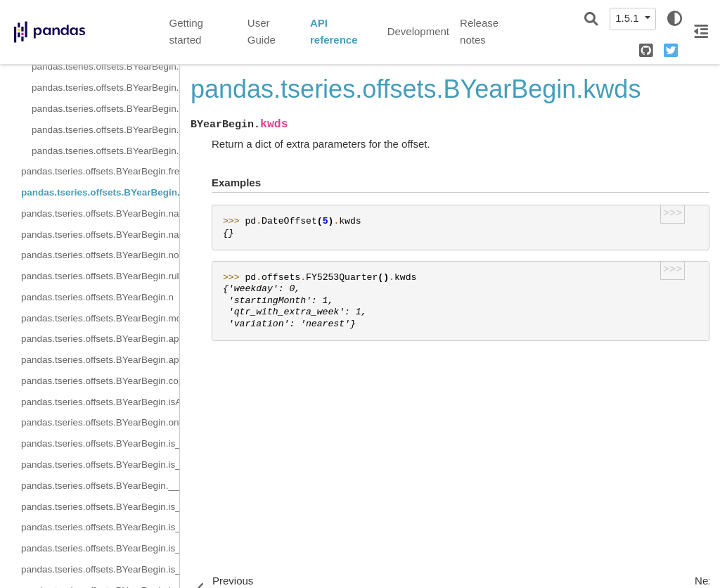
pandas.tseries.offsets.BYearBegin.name (100, 213)
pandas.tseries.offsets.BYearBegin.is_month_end (100, 527)
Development (418, 31)
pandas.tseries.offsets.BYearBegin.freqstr (100, 171)
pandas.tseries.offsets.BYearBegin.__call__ (100, 486)
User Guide (262, 32)
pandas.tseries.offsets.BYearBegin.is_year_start (105, 109)
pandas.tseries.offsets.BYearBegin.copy (100, 381)
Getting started (186, 32)
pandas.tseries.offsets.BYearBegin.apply (100, 339)
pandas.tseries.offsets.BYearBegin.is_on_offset (100, 465)
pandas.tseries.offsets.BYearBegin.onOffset (100, 422)
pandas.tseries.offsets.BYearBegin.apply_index (100, 360)
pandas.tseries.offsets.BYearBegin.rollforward (105, 151)
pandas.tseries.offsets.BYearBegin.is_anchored (100, 443)
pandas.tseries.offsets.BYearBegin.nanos (100, 235)
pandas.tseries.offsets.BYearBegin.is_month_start (100, 507)
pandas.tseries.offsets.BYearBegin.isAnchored (100, 402)
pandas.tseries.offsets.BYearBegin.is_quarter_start (105, 66)
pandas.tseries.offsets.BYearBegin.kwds (100, 192)
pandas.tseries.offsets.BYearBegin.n (97, 297)
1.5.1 (629, 18)
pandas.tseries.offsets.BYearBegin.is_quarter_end (100, 569)
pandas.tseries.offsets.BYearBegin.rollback (105, 130)
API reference (334, 32)
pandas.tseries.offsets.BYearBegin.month (100, 318)
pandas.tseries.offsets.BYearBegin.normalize (100, 255)
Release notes (479, 32)
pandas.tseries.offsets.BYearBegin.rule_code (100, 276)
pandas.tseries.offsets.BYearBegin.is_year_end (105, 88)
